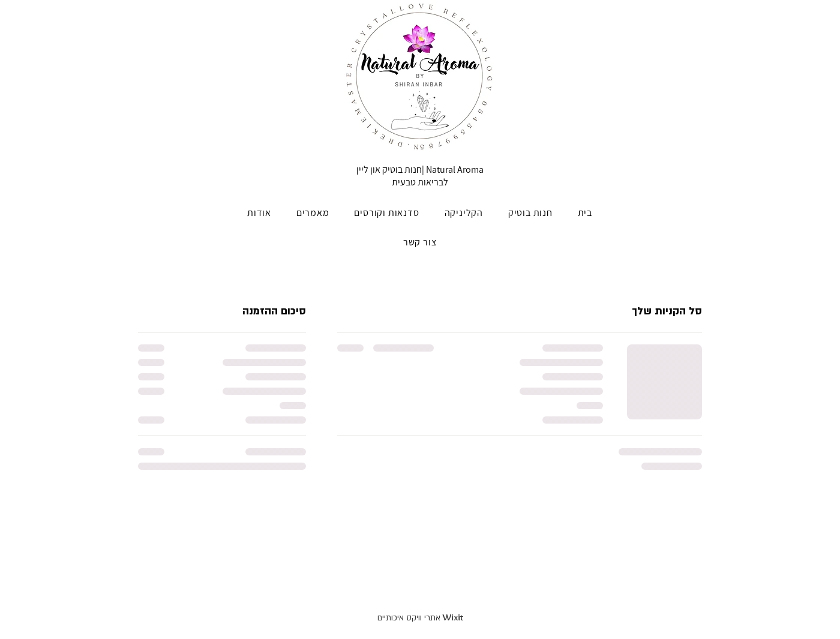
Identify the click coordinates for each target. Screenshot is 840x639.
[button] (530, 213)
